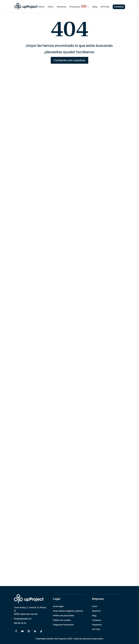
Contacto (119, 7)
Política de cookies (62, 620)
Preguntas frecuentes (63, 625)
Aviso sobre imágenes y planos (68, 611)
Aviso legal (58, 606)
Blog (95, 7)
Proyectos (78, 7)
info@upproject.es (23, 619)
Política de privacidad (64, 616)
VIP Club (105, 7)
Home (41, 7)
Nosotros (62, 7)
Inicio (51, 7)
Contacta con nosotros (69, 60)
